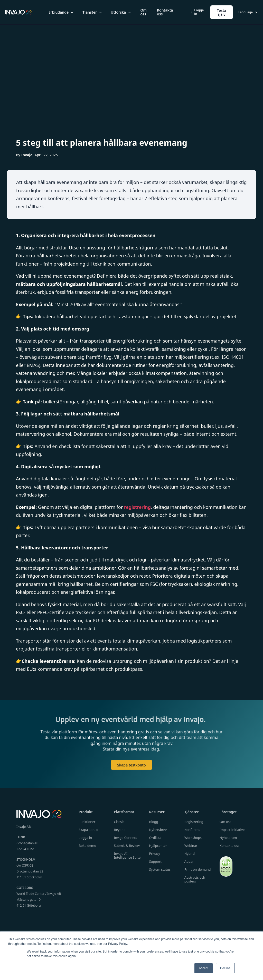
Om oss (143, 12)
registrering (137, 507)
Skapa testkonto (131, 769)
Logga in (198, 12)
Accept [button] (204, 968)
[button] (61, 12)
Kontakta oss (165, 12)
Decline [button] (225, 968)
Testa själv (222, 12)
